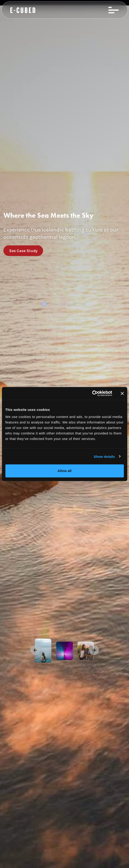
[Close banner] (122, 393)
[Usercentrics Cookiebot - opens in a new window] (92, 393)
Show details (104, 456)
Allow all (64, 471)
